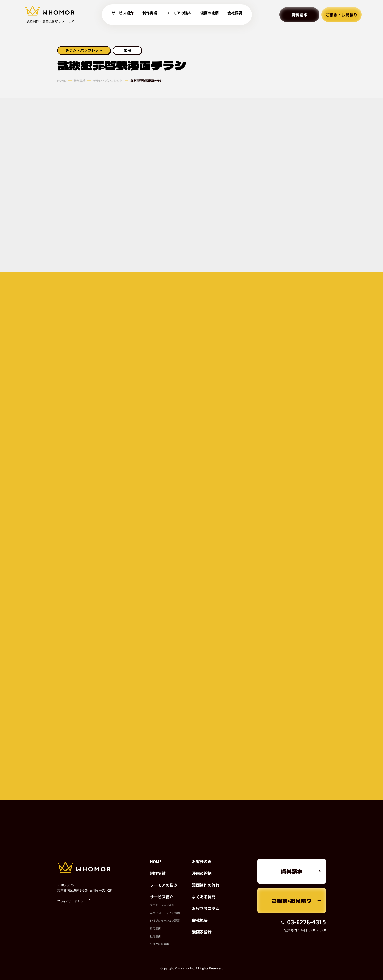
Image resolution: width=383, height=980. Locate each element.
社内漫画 (155, 936)
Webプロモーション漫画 (165, 913)
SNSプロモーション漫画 (165, 920)
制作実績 (152, 15)
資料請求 (300, 15)
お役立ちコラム (206, 908)
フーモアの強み (181, 15)
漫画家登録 (202, 932)
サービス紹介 (162, 897)
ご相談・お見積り (342, 15)
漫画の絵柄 (212, 15)
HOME (61, 81)
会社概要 (237, 15)
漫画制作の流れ (206, 885)
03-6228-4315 (303, 922)
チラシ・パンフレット (108, 81)
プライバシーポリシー (73, 901)
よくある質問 (204, 897)
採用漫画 (155, 928)
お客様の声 (202, 861)
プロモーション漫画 (162, 905)
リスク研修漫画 (159, 944)
